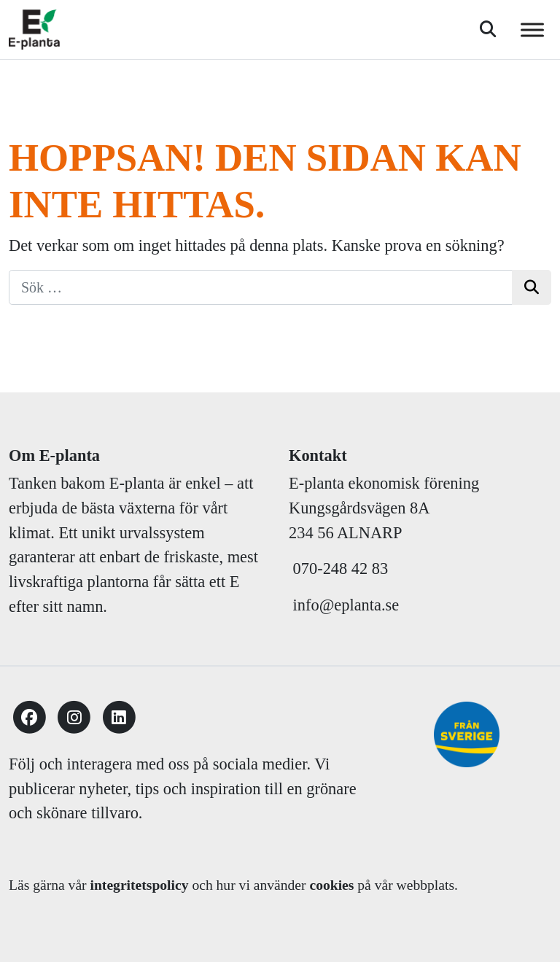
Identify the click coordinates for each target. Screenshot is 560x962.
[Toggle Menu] (532, 30)
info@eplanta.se (344, 605)
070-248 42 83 (341, 569)
